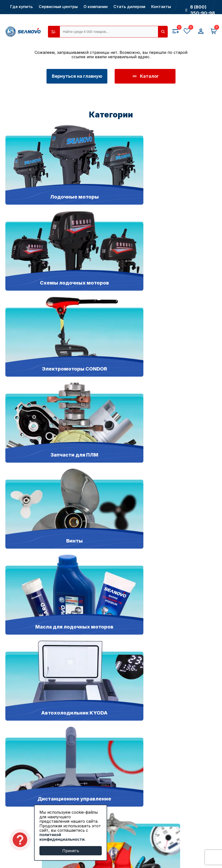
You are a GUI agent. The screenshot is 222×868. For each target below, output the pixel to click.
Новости (15, 802)
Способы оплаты (196, 790)
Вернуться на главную (77, 76)
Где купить (22, 7)
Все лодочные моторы (29, 758)
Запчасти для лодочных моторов (41, 713)
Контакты (161, 7)
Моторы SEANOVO (25, 691)
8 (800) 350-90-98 (200, 10)
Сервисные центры (58, 7)
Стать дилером (129, 7)
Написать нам (193, 629)
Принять (71, 851)
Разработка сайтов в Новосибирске (157, 848)
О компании (96, 7)
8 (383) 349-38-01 (111, 629)
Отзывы (14, 824)
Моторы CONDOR (25, 702)
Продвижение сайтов (171, 855)
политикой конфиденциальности (62, 837)
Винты (12, 747)
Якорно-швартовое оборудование (42, 735)
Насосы (14, 724)
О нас (11, 790)
